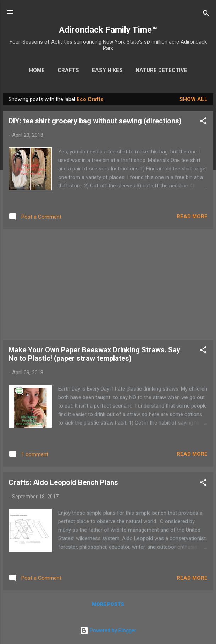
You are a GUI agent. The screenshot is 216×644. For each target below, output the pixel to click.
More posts (108, 604)
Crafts (68, 70)
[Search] (206, 14)
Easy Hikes (107, 70)
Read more (192, 217)
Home (37, 70)
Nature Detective (161, 70)
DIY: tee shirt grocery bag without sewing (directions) (95, 121)
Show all (193, 99)
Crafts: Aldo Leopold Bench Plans (63, 482)
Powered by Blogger (108, 631)
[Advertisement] (108, 285)
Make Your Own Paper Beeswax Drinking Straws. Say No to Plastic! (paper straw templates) (94, 354)
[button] (203, 122)
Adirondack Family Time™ (108, 30)
